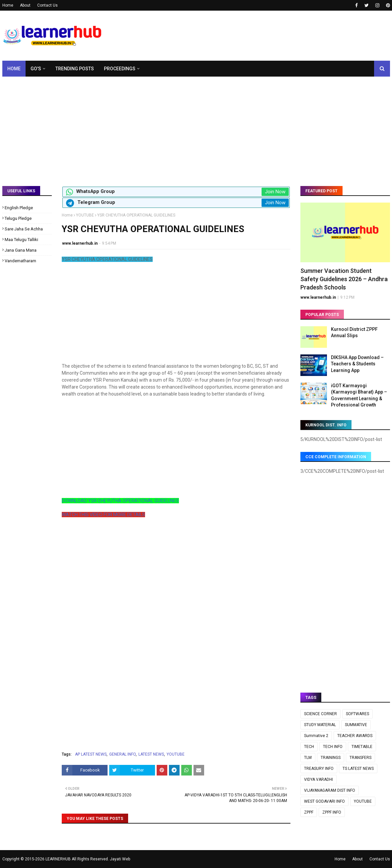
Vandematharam (20, 261)
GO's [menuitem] (36, 69)
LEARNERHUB (58, 859)
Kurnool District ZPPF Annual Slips (354, 333)
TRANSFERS (360, 758)
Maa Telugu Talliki (21, 240)
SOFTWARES (357, 714)
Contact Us (47, 5)
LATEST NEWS (151, 754)
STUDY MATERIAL (320, 725)
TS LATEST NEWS (358, 769)
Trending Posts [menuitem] (75, 69)
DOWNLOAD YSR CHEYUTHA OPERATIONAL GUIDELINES (120, 501)
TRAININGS (331, 758)
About (25, 5)
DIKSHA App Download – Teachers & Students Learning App (357, 364)
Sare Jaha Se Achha (24, 229)
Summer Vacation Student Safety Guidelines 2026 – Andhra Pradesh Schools (344, 279)
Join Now (275, 192)
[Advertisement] (196, 126)
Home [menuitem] (14, 69)
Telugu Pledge (18, 218)
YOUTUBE (85, 215)
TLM (308, 758)
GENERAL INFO (122, 754)
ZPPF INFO (332, 812)
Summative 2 (316, 736)
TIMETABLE (362, 747)
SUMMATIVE (356, 725)
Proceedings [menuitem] (120, 69)
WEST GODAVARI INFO (324, 801)
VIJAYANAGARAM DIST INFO (330, 790)
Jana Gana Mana (21, 250)
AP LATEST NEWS (91, 754)
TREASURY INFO (319, 769)
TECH (309, 747)
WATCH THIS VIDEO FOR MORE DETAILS (103, 515)
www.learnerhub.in (80, 243)
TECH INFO (333, 747)
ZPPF (309, 812)
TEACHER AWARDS (355, 736)
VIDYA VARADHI (318, 779)
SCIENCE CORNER (320, 714)
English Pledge (19, 208)
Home (8, 5)
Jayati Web (120, 859)
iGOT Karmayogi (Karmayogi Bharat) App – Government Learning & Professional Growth (359, 395)
